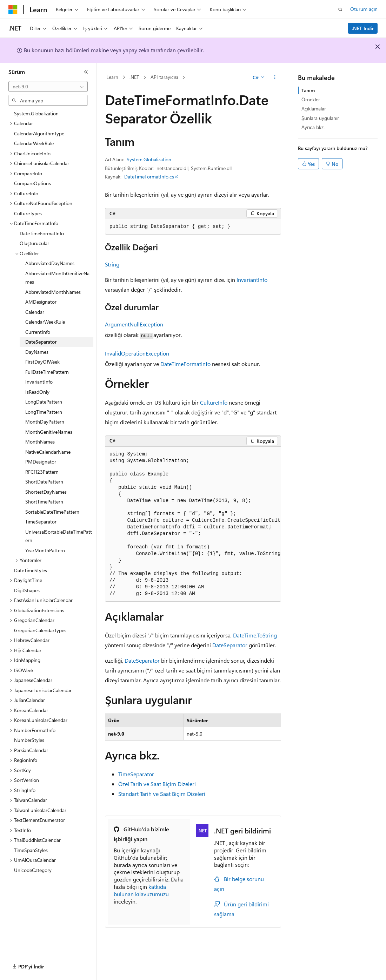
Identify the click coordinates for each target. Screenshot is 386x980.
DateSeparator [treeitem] (41, 342)
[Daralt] (86, 72)
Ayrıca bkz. (313, 127)
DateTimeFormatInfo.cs (149, 177)
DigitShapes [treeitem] (27, 590)
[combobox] (48, 87)
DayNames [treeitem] (37, 352)
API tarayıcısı (164, 77)
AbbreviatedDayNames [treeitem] (50, 263)
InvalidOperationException (137, 353)
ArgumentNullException (134, 324)
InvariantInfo (252, 280)
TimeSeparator (136, 774)
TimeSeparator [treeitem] (41, 522)
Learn (112, 77)
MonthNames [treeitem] (40, 442)
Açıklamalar (314, 109)
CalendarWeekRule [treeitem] (34, 143)
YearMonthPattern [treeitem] (45, 550)
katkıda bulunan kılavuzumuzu (141, 890)
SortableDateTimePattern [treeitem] (52, 512)
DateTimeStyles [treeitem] (31, 570)
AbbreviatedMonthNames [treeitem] (53, 292)
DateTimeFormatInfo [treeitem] (42, 233)
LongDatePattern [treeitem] (44, 402)
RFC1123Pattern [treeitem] (42, 472)
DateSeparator (230, 645)
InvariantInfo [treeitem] (39, 382)
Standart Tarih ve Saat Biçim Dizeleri (162, 794)
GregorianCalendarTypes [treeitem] (40, 630)
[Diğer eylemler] (275, 77)
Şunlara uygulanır (320, 118)
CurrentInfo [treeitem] (38, 332)
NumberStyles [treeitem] (29, 740)
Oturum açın (364, 9)
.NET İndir (363, 28)
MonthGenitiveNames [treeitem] (49, 432)
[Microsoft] (13, 9)
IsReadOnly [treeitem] (37, 392)
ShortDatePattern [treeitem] (44, 482)
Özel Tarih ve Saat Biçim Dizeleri (157, 784)
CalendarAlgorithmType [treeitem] (39, 133)
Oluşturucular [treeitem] (34, 243)
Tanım (308, 90)
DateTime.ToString (255, 635)
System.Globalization (149, 159)
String (112, 264)
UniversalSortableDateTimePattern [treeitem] (59, 536)
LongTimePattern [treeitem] (44, 412)
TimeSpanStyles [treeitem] (31, 850)
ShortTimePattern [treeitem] (44, 502)
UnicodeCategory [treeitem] (33, 870)
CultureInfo (214, 402)
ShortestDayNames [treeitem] (46, 492)
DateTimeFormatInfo (185, 364)
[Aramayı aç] (340, 9)
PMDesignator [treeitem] (41, 462)
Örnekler (311, 99)
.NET (134, 77)
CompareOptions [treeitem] (32, 183)
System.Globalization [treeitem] (36, 113)
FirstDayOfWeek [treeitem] (42, 362)
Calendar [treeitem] (35, 312)
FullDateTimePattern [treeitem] (47, 372)
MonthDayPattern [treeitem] (45, 422)
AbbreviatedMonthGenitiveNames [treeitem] (57, 278)
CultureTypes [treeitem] (28, 213)
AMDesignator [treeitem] (41, 302)
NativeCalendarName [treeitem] (48, 452)
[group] (193, 524)
